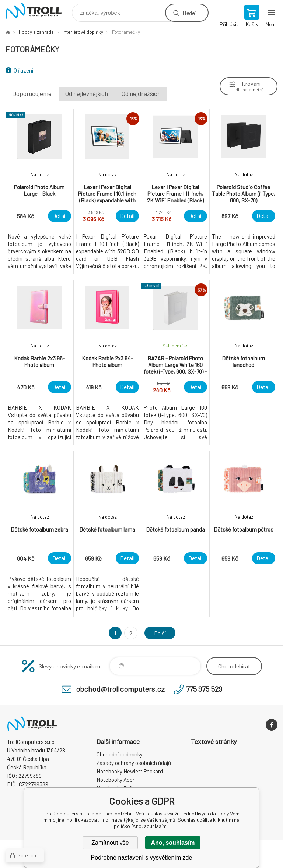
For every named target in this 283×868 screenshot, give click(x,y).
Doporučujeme (32, 93)
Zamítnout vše (110, 843)
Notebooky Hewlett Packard (130, 771)
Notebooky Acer (116, 780)
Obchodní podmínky (120, 754)
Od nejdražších (141, 93)
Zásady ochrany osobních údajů (134, 763)
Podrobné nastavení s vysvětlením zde (142, 858)
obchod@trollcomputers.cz (120, 689)
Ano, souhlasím (173, 843)
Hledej (189, 13)
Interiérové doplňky (83, 32)
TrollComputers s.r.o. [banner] (38, 11)
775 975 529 (204, 689)
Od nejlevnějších (87, 93)
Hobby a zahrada (36, 32)
